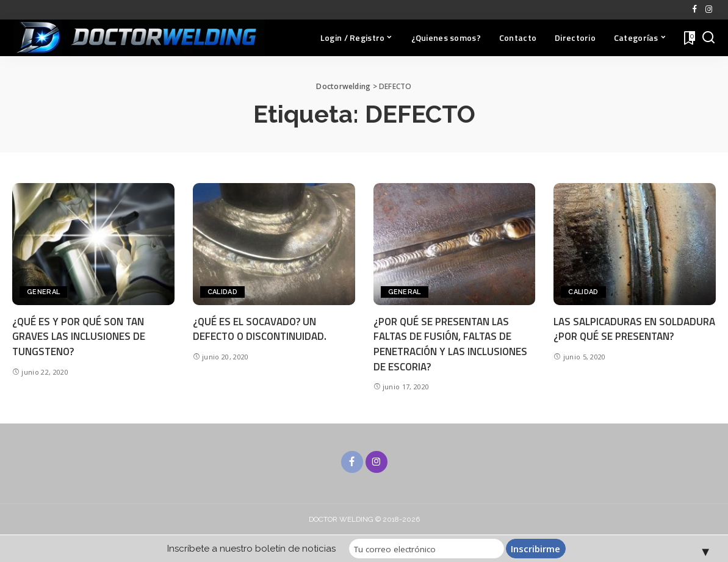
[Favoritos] (688, 38)
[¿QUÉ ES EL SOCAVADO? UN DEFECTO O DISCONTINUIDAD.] (274, 244)
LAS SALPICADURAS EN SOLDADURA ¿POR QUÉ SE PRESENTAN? (634, 329)
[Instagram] (709, 10)
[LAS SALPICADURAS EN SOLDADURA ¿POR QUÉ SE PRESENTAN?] (635, 244)
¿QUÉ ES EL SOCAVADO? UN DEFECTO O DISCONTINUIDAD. (260, 329)
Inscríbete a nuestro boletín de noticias (256, 549)
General (43, 292)
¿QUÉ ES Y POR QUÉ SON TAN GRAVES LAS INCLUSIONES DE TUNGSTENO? (79, 337)
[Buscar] (708, 38)
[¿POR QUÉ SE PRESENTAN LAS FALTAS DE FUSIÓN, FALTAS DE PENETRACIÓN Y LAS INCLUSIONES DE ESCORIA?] (455, 244)
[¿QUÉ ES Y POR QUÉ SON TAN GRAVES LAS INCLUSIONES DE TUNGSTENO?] (93, 244)
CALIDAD (222, 292)
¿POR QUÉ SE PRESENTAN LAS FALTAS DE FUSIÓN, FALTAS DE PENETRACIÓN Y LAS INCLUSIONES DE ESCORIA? (451, 344)
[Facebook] (695, 10)
